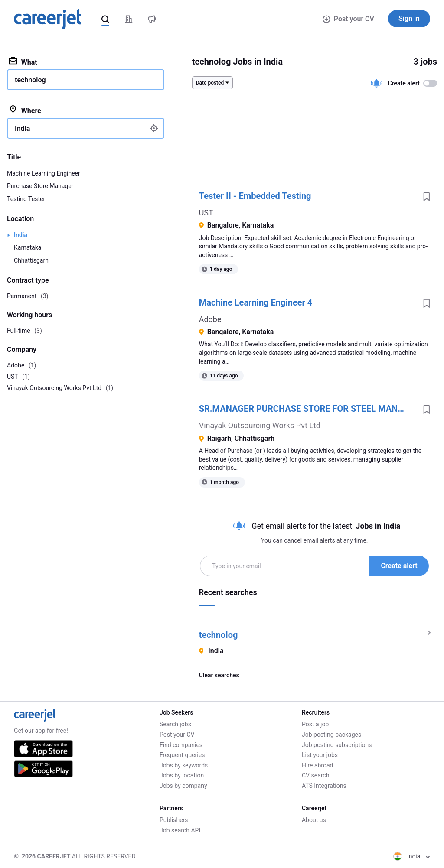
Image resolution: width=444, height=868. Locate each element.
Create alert (399, 566)
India (21, 235)
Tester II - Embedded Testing (255, 196)
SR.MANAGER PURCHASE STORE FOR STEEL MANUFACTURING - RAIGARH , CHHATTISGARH (308, 409)
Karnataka (28, 247)
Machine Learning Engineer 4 (256, 302)
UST (206, 213)
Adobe (210, 319)
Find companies (181, 745)
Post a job (315, 724)
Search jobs (175, 724)
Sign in (409, 18)
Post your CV (348, 19)
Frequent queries (182, 755)
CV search (315, 775)
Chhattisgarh (31, 260)
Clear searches (219, 675)
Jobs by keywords (184, 765)
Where (25, 110)
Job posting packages (331, 735)
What (23, 62)
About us (314, 820)
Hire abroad (317, 765)
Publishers (174, 820)
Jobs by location (182, 775)
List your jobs (320, 755)
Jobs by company (183, 786)
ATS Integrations (324, 786)
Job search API (180, 830)
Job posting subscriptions (337, 745)
